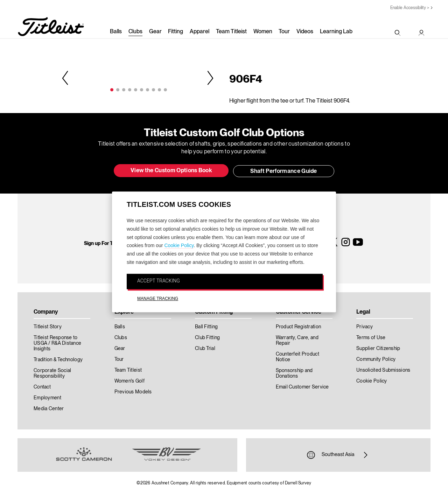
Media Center (49, 409)
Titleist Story (48, 327)
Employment (47, 398)
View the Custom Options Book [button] (171, 171)
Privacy (365, 327)
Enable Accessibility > (410, 8)
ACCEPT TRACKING (159, 281)
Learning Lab (336, 32)
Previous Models (133, 392)
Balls (116, 32)
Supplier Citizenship (378, 349)
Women (263, 32)
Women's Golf (129, 381)
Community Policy (376, 359)
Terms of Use (371, 338)
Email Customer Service (302, 387)
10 (165, 90)
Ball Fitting (206, 327)
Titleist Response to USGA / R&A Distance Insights (57, 343)
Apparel (199, 32)
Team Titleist (231, 32)
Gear (155, 32)
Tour (284, 32)
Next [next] (209, 78)
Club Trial (205, 349)
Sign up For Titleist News (111, 244)
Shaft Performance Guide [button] (283, 171)
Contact (42, 387)
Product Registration (299, 327)
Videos (305, 32)
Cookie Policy (179, 246)
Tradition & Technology (58, 360)
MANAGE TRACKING (158, 299)
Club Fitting (207, 338)
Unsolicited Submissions (383, 370)
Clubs (135, 32)
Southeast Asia (338, 455)
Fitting (176, 32)
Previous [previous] (66, 78)
